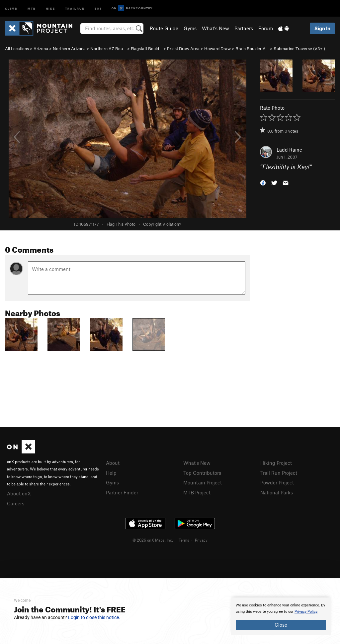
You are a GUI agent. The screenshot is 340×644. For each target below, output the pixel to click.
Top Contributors (202, 473)
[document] (281, 616)
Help (111, 473)
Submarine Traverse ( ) (299, 49)
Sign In (322, 28)
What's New (215, 28)
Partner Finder (122, 492)
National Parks (277, 492)
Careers (16, 503)
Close (281, 625)
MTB (32, 8)
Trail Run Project (279, 473)
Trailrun (75, 8)
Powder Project (277, 482)
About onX (19, 493)
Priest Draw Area (183, 49)
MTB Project (197, 492)
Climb (11, 8)
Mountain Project (203, 482)
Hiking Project (276, 463)
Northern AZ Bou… (108, 49)
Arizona (41, 49)
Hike (50, 8)
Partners (244, 28)
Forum (266, 28)
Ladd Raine (289, 150)
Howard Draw (217, 49)
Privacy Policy (306, 612)
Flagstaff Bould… (147, 49)
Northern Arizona (69, 49)
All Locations (17, 49)
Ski (98, 8)
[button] (263, 182)
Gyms (190, 28)
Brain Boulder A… (252, 49)
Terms (184, 540)
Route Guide (164, 28)
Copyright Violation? (162, 224)
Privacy (201, 540)
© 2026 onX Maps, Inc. (153, 540)
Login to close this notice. (94, 617)
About (113, 463)
